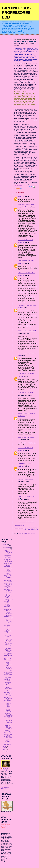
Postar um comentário (19, 525)
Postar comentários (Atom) (27, 533)
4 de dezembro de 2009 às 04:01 (27, 353)
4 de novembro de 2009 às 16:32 (27, 305)
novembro (7, 547)
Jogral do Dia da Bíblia (8, 587)
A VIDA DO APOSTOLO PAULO (8, 591)
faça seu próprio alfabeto (8, 735)
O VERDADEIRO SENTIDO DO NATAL (8, 584)
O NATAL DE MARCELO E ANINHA (8, 651)
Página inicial (33, 528)
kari (20, 356)
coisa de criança (6, 769)
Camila (21, 308)
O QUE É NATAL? (7, 605)
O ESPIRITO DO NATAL (8, 597)
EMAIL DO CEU (8, 733)
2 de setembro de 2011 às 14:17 (27, 496)
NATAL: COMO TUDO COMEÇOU (8, 573)
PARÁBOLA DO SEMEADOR (8, 711)
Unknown (22, 196)
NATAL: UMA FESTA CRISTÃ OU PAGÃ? (8, 552)
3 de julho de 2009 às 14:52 (26, 240)
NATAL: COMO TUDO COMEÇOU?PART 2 (8, 577)
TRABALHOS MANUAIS (7, 610)
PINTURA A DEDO (7, 626)
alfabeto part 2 (8, 742)
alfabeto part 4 (8, 745)
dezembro (7, 549)
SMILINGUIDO (8, 558)
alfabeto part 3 (8, 743)
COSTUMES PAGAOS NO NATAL (8, 698)
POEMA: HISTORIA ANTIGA (7, 661)
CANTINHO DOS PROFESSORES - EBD (17, 13)
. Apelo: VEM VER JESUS (8, 643)
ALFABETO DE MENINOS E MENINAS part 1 (8, 739)
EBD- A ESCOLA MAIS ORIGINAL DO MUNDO (8, 727)
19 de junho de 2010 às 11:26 (26, 374)
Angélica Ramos (24, 207)
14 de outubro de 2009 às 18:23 (27, 273)
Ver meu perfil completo (5, 788)
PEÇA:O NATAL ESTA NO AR (8, 639)
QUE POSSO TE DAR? (8, 636)
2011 (5, 751)
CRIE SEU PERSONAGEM (8, 618)
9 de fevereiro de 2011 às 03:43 (27, 413)
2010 (5, 749)
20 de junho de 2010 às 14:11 (26, 393)
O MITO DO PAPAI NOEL (8, 567)
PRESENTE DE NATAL (8, 654)
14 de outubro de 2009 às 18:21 (27, 261)
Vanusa (21, 376)
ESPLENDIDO (8, 641)
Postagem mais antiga (31, 530)
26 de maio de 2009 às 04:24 (26, 204)
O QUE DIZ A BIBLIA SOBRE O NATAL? (7, 703)
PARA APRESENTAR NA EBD (8, 723)
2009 (5, 748)
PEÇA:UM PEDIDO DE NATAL (8, 665)
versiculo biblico (8, 562)
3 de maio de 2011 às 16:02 (26, 463)
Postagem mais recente (21, 528)
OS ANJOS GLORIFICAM (8, 608)
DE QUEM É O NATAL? (8, 570)
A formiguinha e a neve (8, 675)
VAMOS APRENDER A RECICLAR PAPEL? (8, 622)
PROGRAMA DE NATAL (8, 687)
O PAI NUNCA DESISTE (8, 680)
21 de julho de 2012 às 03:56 (26, 522)
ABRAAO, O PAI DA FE (8, 678)
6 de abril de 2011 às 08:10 (26, 448)
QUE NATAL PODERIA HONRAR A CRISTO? (8, 707)
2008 (5, 746)
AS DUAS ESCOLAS (7, 731)
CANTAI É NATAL (7, 602)
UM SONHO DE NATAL (8, 673)
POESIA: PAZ (7, 659)
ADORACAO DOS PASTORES (8, 629)
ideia (21, 188)
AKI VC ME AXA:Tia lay (8, 648)
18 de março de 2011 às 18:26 (26, 437)
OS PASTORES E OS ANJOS (8, 656)
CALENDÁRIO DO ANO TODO (8, 684)
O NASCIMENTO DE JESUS (8, 600)
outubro (7, 546)
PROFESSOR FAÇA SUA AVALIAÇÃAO (8, 714)
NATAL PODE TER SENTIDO (8, 594)
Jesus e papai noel (8, 556)
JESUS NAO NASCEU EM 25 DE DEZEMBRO (8, 694)
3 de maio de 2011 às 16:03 (26, 479)
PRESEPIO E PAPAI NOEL (8, 581)
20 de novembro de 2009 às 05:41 (27, 331)
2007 (5, 544)
